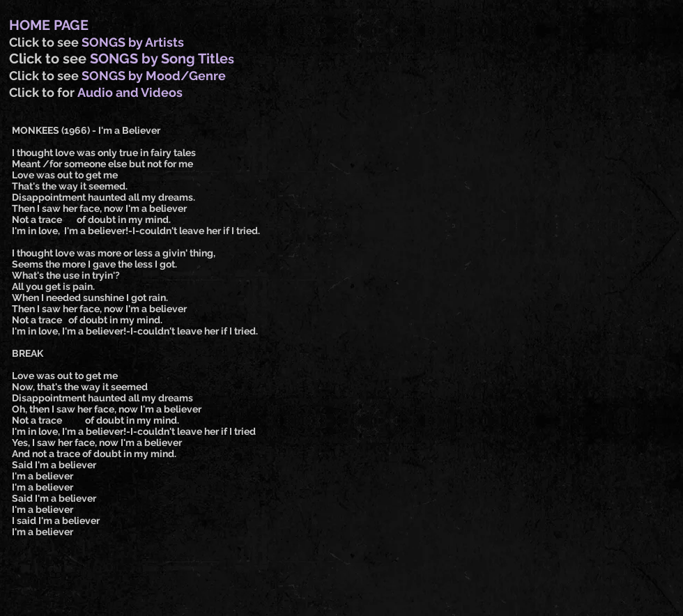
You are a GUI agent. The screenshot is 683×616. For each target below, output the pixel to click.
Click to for (43, 92)
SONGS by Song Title (159, 59)
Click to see (45, 42)
